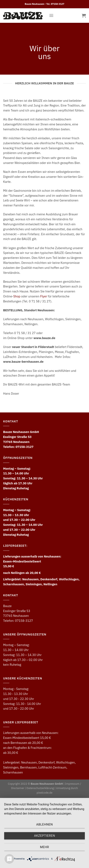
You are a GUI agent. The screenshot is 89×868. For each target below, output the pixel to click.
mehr (44, 847)
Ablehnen (45, 824)
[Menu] (51, 15)
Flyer (44, 296)
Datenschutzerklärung (40, 788)
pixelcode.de (44, 793)
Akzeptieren (44, 836)
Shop (17, 296)
